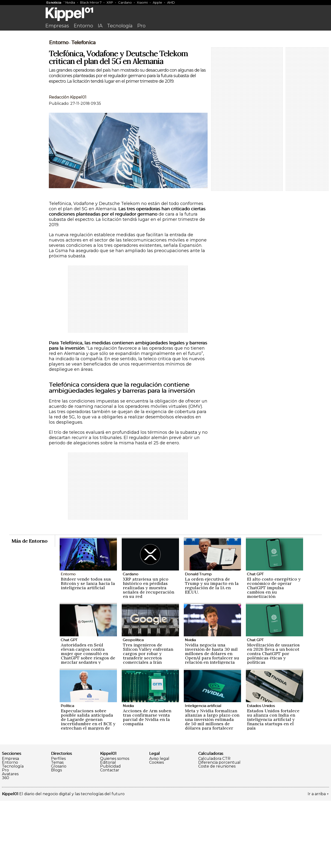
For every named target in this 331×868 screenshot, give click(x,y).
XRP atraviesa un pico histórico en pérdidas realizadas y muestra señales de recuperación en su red (149, 655)
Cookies (156, 830)
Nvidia (70, 2)
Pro (141, 26)
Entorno (83, 26)
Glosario (59, 834)
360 (6, 845)
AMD (171, 2)
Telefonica (83, 110)
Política (67, 773)
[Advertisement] (165, 69)
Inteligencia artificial (203, 773)
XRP (110, 2)
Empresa (10, 826)
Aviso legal (159, 826)
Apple (157, 2)
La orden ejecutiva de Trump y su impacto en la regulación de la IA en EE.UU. (212, 653)
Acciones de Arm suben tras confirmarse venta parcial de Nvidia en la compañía (147, 784)
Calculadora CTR (214, 826)
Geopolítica (133, 707)
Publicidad (110, 834)
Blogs (56, 837)
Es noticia (54, 2)
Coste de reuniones (217, 834)
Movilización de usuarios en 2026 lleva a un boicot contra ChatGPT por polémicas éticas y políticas (273, 721)
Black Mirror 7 (91, 2)
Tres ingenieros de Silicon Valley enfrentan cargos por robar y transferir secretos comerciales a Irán (148, 721)
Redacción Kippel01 (68, 164)
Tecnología (120, 26)
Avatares (10, 841)
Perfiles (58, 826)
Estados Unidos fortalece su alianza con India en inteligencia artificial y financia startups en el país (273, 787)
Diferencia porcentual (219, 830)
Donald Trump (198, 641)
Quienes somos (115, 826)
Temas (57, 830)
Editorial (108, 830)
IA (100, 26)
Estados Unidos (261, 773)
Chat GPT (255, 641)
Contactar (110, 837)
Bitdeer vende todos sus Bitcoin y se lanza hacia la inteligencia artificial (88, 651)
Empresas (57, 26)
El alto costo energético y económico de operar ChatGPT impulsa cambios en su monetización (274, 655)
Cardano (125, 2)
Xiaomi (142, 2)
